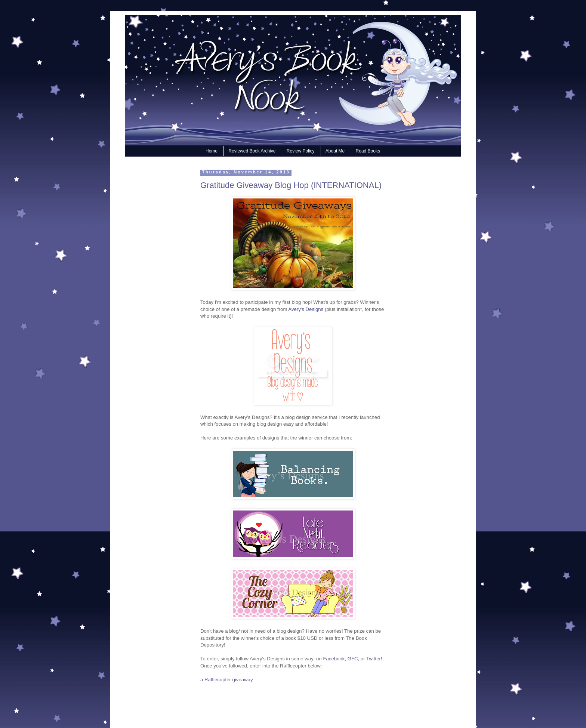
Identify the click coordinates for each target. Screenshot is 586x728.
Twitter (373, 659)
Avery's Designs (306, 309)
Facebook (334, 659)
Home (212, 151)
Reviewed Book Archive (252, 151)
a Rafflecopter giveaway (227, 680)
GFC (353, 659)
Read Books (368, 151)
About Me (335, 151)
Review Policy (301, 151)
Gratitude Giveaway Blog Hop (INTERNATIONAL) (291, 185)
